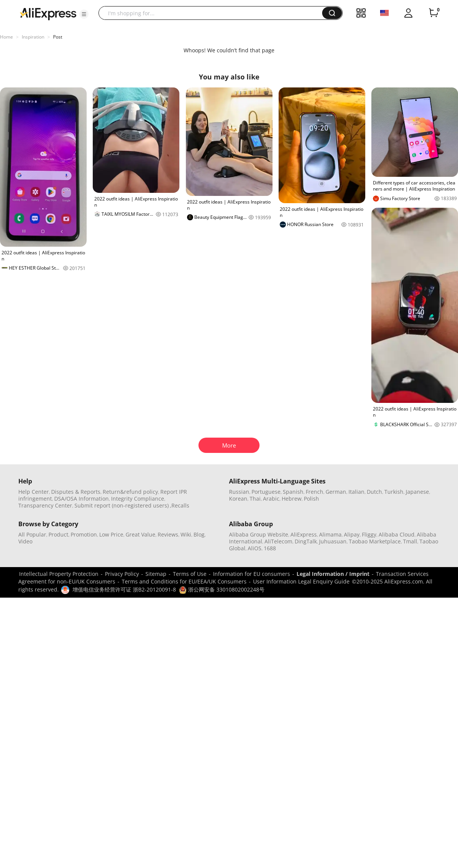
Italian (356, 492)
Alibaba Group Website (259, 534)
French (314, 492)
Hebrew (292, 499)
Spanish (293, 492)
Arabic (271, 499)
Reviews (168, 534)
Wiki (186, 534)
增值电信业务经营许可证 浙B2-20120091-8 (124, 589)
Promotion (84, 534)
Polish (311, 499)
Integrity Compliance (138, 499)
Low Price (111, 534)
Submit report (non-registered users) (122, 505)
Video (25, 541)
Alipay (352, 534)
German (336, 492)
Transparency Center (45, 505)
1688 (270, 548)
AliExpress (304, 534)
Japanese (417, 492)
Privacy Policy (122, 574)
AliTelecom (278, 541)
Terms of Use (190, 574)
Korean (238, 499)
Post (58, 37)
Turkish (394, 492)
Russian (239, 492)
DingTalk (306, 541)
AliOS (255, 548)
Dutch (374, 492)
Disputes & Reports (76, 492)
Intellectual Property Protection (59, 574)
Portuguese (266, 492)
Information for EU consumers (252, 574)
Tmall (410, 541)
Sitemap (156, 574)
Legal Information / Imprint (333, 574)
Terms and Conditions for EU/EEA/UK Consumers (184, 581)
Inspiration (33, 37)
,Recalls (180, 505)
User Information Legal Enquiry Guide (301, 581)
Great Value (140, 534)
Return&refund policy (130, 492)
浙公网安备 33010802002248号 (222, 589)
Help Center (34, 492)
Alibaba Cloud (397, 534)
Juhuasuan (333, 541)
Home (6, 37)
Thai (255, 499)
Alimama (330, 534)
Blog (199, 534)
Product (58, 534)
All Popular (32, 534)
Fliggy (369, 534)
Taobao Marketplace (375, 541)
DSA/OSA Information (81, 499)
